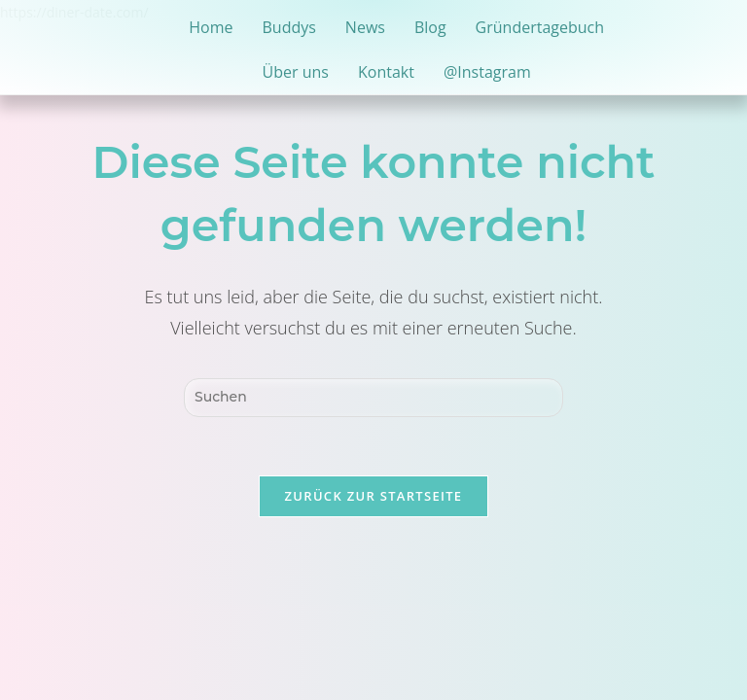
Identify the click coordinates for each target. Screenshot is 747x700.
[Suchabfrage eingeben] (373, 398)
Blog (430, 27)
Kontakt (386, 72)
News (365, 27)
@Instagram (487, 72)
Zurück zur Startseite (374, 496)
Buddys (288, 27)
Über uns (296, 72)
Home (211, 27)
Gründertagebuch (540, 27)
